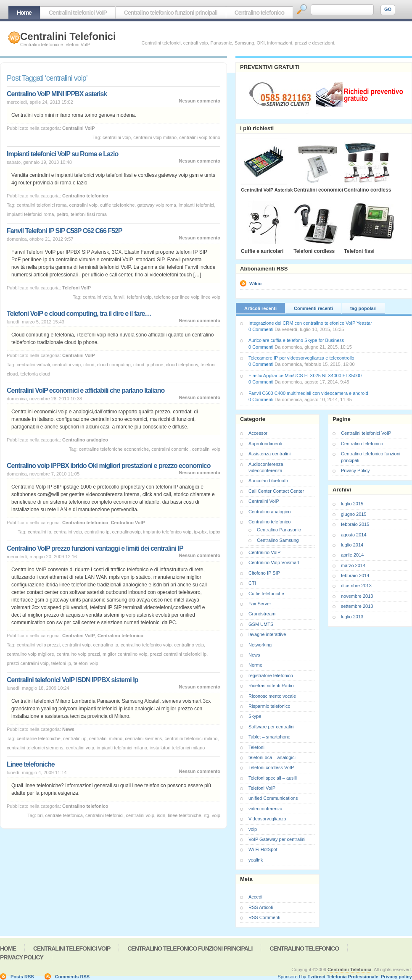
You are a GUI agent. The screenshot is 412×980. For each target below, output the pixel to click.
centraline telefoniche (39, 738)
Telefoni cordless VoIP (271, 767)
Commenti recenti (313, 308)
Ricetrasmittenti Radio (271, 686)
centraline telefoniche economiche (114, 449)
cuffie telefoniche (117, 205)
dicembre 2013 (356, 586)
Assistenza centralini (269, 454)
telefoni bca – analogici (272, 757)
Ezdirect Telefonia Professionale (343, 977)
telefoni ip (61, 663)
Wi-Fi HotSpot (263, 849)
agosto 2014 (354, 535)
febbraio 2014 (355, 575)
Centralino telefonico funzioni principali (171, 13)
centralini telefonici (104, 815)
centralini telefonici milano (191, 738)
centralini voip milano (155, 137)
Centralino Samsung (278, 540)
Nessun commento (200, 101)
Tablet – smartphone (269, 737)
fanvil (119, 297)
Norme (255, 665)
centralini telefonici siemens (35, 748)
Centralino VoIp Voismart (274, 562)
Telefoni (256, 747)
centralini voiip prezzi (38, 645)
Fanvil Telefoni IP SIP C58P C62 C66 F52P (65, 231)
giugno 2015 (354, 514)
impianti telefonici (196, 205)
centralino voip (189, 645)
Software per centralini (271, 727)
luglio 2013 (352, 617)
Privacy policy (396, 977)
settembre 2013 (357, 606)
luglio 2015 (352, 504)
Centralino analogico (85, 440)
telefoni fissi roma (89, 214)
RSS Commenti (264, 917)
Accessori (259, 433)
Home (24, 13)
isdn (161, 815)
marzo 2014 (353, 565)
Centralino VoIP (128, 523)
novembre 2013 (357, 596)
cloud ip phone (148, 365)
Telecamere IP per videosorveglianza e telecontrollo (301, 358)
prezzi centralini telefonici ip (178, 654)
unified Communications (273, 798)
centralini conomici (170, 449)
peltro (63, 214)
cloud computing (114, 365)
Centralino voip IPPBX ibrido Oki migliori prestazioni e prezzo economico (109, 466)
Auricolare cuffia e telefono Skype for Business (296, 340)
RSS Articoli (261, 907)
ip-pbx (201, 532)
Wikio (255, 284)
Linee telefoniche (31, 764)
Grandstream (262, 614)
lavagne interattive (267, 634)
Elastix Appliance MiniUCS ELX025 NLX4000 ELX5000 (305, 376)
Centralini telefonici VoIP (78, 13)
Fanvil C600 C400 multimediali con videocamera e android (308, 393)
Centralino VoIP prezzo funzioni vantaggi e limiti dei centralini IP (95, 548)
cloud (89, 365)
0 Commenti (261, 329)
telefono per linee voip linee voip (187, 297)
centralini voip (117, 137)
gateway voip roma (156, 205)
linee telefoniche (185, 815)
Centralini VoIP (78, 128)
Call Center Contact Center (276, 491)
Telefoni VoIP (77, 288)
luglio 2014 (352, 545)
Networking (260, 645)
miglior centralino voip (125, 654)
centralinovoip (127, 532)
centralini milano (106, 738)
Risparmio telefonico (269, 706)
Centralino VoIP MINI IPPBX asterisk (57, 94)
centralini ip (40, 532)
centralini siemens (143, 738)
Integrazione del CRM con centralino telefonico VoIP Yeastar (310, 323)
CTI (252, 583)
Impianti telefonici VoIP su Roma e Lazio (62, 154)
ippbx (215, 532)
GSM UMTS (261, 624)
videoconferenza (265, 809)
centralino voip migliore (30, 654)
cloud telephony (182, 365)
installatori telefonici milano (177, 748)
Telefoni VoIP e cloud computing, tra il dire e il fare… (79, 314)
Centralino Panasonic (279, 530)
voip (216, 815)
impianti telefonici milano (122, 748)
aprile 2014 (352, 555)
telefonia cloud (35, 374)
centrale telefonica (64, 815)
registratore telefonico (271, 675)
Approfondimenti (265, 444)
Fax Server (260, 604)
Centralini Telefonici (68, 36)
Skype (255, 716)
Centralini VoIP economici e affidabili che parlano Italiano (86, 390)
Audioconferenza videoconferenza (266, 467)
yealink (256, 860)
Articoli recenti (260, 308)
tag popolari (363, 308)
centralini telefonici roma (42, 205)
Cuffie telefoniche (266, 594)
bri (40, 815)
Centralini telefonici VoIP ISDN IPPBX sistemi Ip (72, 680)
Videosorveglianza (267, 819)
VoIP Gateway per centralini (277, 839)
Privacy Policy (355, 470)
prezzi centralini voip (28, 663)
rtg (207, 815)
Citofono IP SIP (264, 573)
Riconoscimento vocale (272, 696)
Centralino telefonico (259, 13)
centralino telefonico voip (146, 645)
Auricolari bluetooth (268, 481)
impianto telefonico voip (168, 532)
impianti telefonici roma (30, 214)
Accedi (255, 897)
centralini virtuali (33, 365)
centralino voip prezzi (78, 654)
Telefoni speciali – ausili (273, 778)
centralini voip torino (200, 137)
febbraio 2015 (355, 524)
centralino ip (97, 532)
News (68, 729)
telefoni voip (139, 297)
